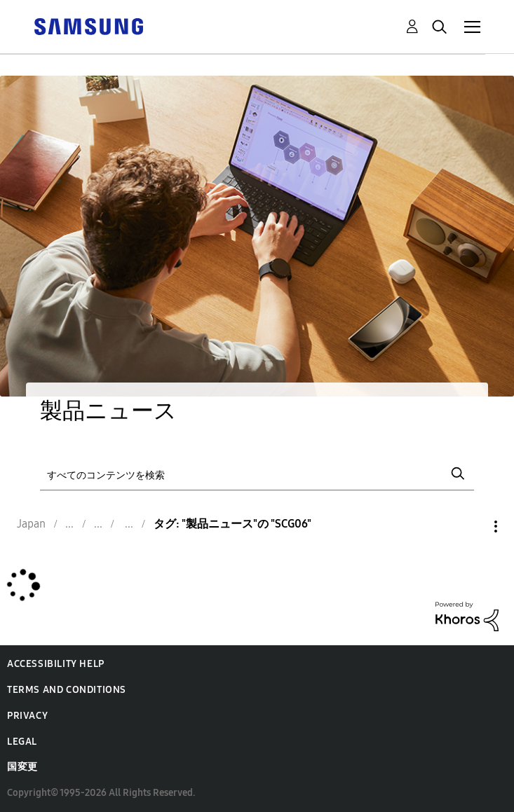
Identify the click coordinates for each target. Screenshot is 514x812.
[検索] (257, 474)
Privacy (27, 716)
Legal (22, 742)
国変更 (22, 767)
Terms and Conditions (67, 690)
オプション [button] (472, 527)
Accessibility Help (56, 664)
